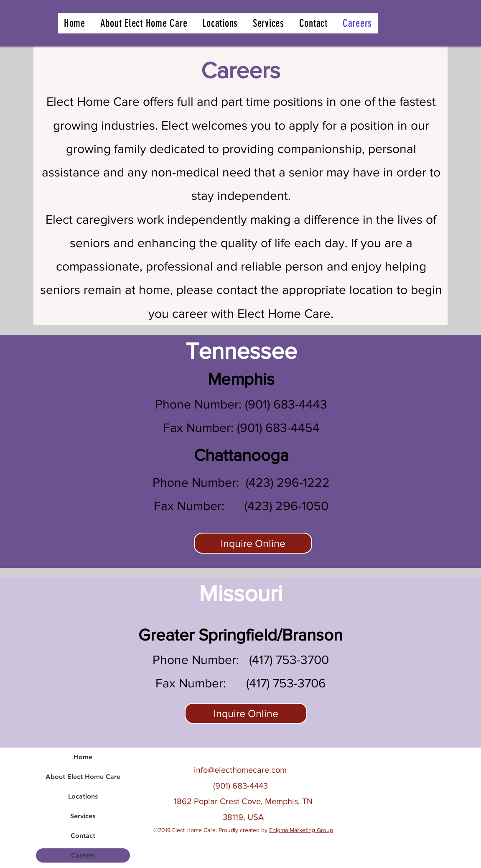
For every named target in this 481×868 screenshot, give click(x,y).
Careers (83, 855)
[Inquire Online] (253, 543)
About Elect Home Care (83, 777)
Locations (83, 796)
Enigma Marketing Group (301, 830)
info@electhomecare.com (240, 770)
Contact (83, 836)
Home (83, 757)
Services (83, 816)
